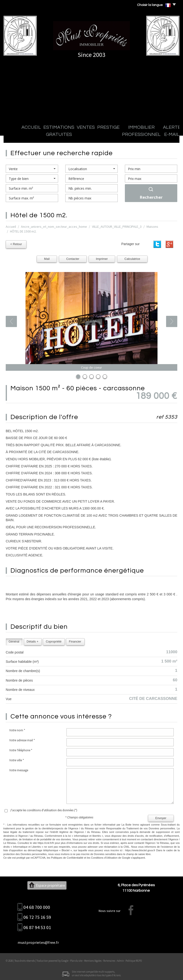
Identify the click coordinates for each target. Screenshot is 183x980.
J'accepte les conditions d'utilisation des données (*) (44, 809)
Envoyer (161, 817)
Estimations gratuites (41, 136)
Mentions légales (93, 960)
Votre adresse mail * (22, 739)
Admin (120, 960)
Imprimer (102, 258)
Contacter (73, 258)
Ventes (67, 136)
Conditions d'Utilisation (104, 856)
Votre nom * (17, 729)
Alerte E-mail (148, 136)
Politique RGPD (134, 960)
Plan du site (76, 960)
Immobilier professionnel (114, 136)
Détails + (33, 640)
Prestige (83, 136)
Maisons (152, 227)
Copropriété (54, 640)
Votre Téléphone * (21, 749)
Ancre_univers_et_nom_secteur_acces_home (54, 227)
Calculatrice (132, 258)
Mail (47, 258)
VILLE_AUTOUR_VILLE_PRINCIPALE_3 (117, 227)
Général (14, 640)
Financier (75, 640)
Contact (168, 136)
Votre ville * (17, 759)
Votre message (19, 769)
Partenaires (109, 960)
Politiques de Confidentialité (67, 856)
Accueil (15, 136)
